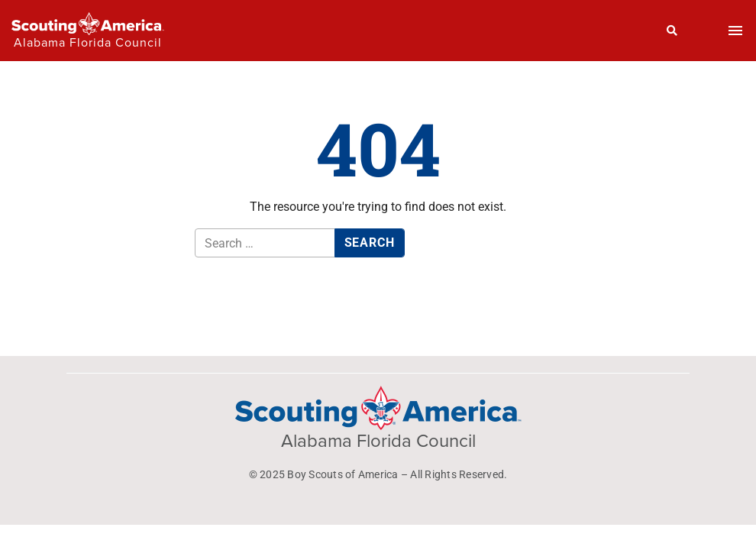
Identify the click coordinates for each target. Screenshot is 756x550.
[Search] (672, 31)
